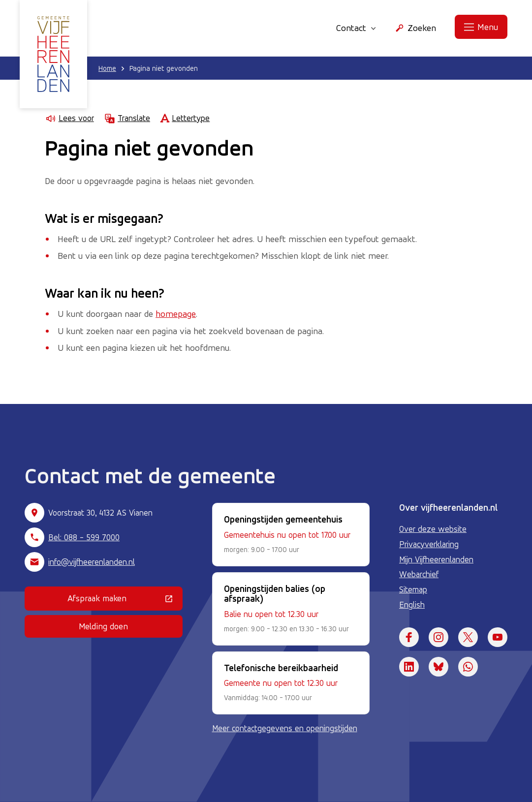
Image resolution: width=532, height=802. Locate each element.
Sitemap (413, 589)
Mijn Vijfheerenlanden (436, 559)
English (412, 605)
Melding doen (103, 626)
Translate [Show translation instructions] (127, 119)
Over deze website (433, 529)
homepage (176, 313)
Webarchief (419, 574)
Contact (356, 28)
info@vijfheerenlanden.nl (92, 562)
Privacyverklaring (429, 544)
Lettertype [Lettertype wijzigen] (185, 118)
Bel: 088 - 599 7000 (84, 537)
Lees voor (69, 119)
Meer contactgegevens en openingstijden (285, 728)
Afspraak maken (125, 600)
